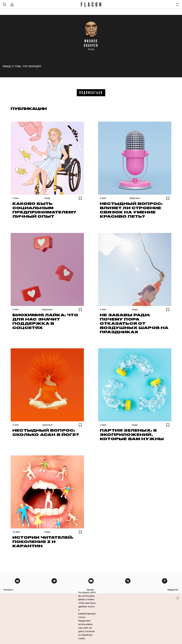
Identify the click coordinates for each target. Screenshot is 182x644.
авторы (90, 590)
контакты (8, 590)
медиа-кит (173, 590)
